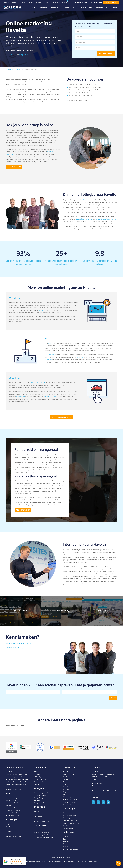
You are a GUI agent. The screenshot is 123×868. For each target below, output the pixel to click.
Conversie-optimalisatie (70, 821)
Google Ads (44, 8)
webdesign (43, 319)
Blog (108, 8)
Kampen (8, 824)
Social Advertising (70, 8)
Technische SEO (10, 808)
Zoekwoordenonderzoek (13, 813)
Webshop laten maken (70, 816)
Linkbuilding (9, 806)
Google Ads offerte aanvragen (44, 803)
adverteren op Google (38, 392)
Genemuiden (9, 829)
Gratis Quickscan (111, 2)
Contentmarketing (11, 801)
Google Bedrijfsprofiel (12, 803)
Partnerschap (67, 797)
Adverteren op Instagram (42, 833)
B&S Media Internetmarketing (15, 772)
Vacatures (66, 790)
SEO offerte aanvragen (12, 816)
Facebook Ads (39, 830)
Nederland (18, 837)
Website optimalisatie (70, 818)
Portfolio (30, 2)
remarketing (20, 406)
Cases (23, 2)
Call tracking (38, 785)
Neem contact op (14, 167)
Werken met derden (69, 861)
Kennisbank (39, 2)
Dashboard (15, 2)
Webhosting (67, 826)
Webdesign (56, 8)
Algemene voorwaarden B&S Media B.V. (62, 858)
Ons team (66, 780)
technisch (49, 369)
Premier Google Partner (70, 800)
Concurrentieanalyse (12, 798)
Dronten (8, 832)
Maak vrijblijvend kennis (62, 426)
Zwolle (8, 827)
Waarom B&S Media (86, 8)
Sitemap (84, 861)
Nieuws (47, 2)
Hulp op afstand (93, 861)
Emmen (8, 834)
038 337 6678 (96, 2)
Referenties (100, 8)
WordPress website (69, 828)
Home (7, 69)
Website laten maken (69, 813)
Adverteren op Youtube (42, 793)
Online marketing (15, 69)
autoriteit (80, 366)
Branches (7, 2)
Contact (115, 8)
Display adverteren (40, 796)
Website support (68, 805)
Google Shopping (51, 406)
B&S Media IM (14, 7)
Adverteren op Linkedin (41, 835)
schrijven (51, 364)
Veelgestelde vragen (69, 802)
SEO (34, 8)
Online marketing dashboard (43, 782)
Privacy (78, 861)
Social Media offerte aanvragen (44, 838)
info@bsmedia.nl (81, 2)
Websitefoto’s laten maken (71, 823)
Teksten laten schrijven (13, 811)
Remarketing (38, 801)
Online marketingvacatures (60, 2)
